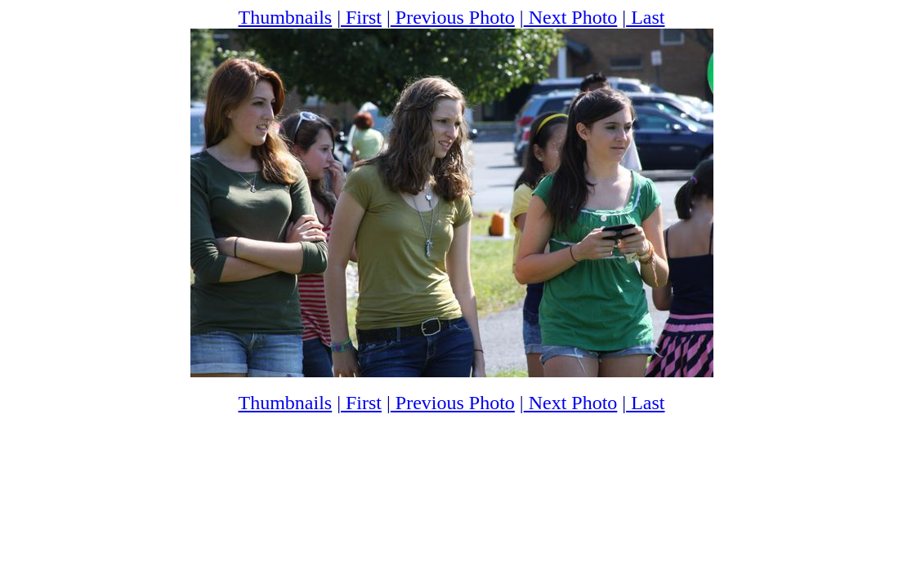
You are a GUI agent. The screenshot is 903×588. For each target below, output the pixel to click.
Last (645, 17)
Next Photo (571, 17)
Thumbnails (286, 17)
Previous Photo (453, 17)
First (361, 17)
